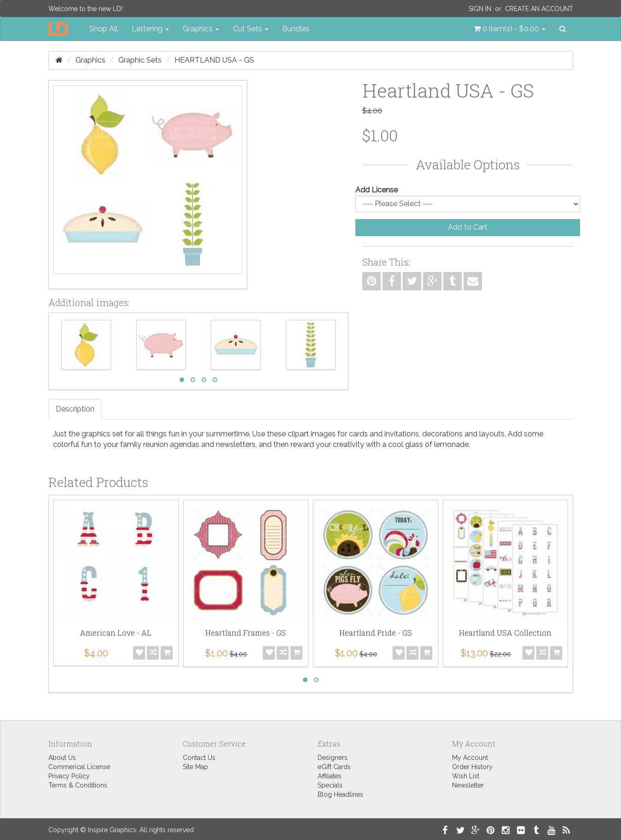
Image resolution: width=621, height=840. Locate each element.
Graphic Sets (140, 60)
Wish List (466, 776)
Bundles (296, 29)
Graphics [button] (201, 29)
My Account (470, 758)
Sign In (480, 9)
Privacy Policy (69, 776)
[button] (510, 29)
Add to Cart (468, 227)
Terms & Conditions (78, 785)
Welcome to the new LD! (85, 9)
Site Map (195, 767)
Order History (472, 767)
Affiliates (330, 776)
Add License (377, 190)
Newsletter (468, 785)
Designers (333, 758)
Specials (330, 785)
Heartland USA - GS (214, 60)
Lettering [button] (150, 29)
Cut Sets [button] (251, 29)
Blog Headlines (340, 794)
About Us (62, 758)
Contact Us (199, 758)
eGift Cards (334, 767)
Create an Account (539, 9)
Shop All (104, 29)
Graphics (90, 60)
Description (75, 409)
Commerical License (79, 767)
